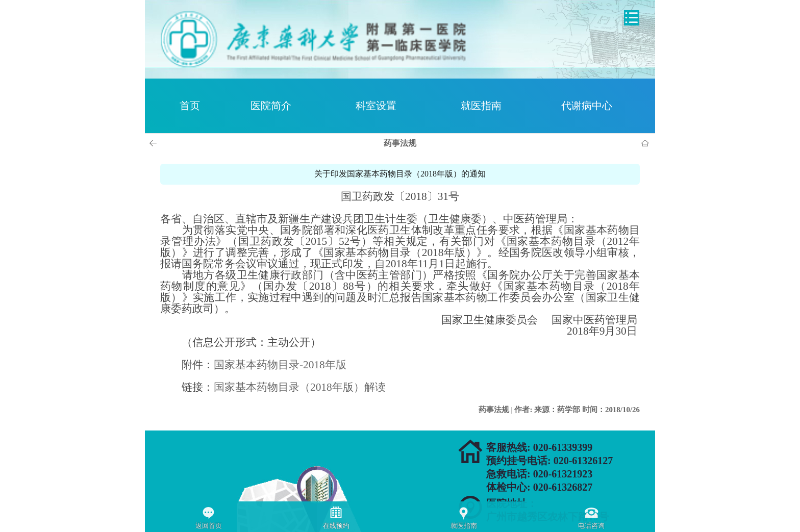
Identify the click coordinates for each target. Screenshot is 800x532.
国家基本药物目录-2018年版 (280, 365)
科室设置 (376, 106)
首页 (190, 106)
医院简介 (271, 106)
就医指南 (481, 106)
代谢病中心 (587, 106)
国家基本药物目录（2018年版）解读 (300, 387)
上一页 (155, 143)
